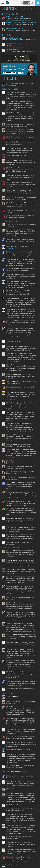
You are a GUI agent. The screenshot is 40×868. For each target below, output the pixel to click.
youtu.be (13, 86)
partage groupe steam (13, 50)
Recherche (22, 3)
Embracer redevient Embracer (15, 29)
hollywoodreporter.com (13, 531)
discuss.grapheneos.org (19, 861)
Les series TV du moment (13, 38)
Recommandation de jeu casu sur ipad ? (18, 44)
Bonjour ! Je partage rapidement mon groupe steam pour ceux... (21, 51)
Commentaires (12, 14)
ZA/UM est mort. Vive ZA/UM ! (15, 17)
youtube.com (22, 218)
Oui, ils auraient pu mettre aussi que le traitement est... (20, 24)
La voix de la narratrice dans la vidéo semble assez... (20, 19)
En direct (11, 8)
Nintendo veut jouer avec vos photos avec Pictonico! (21, 23)
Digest (27, 8)
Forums (8, 35)
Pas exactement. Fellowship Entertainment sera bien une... (21, 30)
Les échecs (9, 45)
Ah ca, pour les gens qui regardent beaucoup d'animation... (21, 40)
